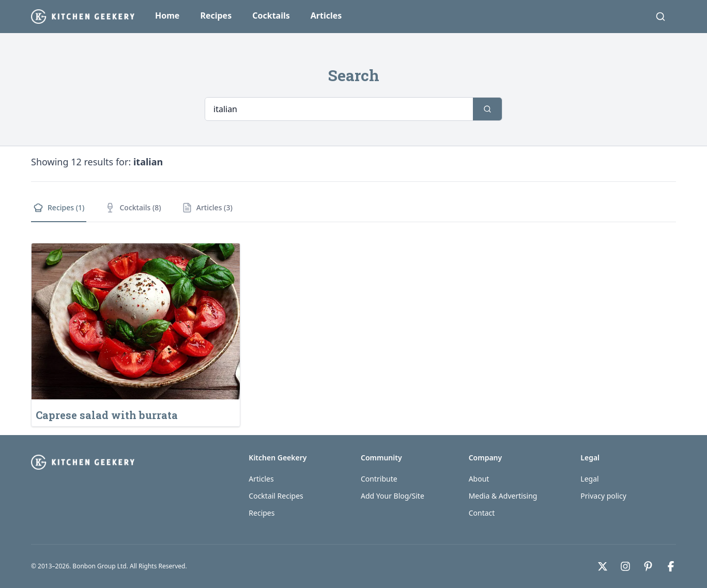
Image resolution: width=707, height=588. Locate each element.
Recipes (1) (59, 208)
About (479, 479)
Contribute (379, 479)
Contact (482, 513)
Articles (326, 16)
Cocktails (271, 16)
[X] (603, 566)
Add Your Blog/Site (393, 496)
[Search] (660, 17)
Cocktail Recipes (276, 496)
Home (167, 16)
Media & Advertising (503, 496)
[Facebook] (671, 566)
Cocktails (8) (133, 208)
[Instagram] (625, 566)
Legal (589, 479)
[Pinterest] (648, 566)
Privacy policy (603, 496)
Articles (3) (207, 208)
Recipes (216, 16)
